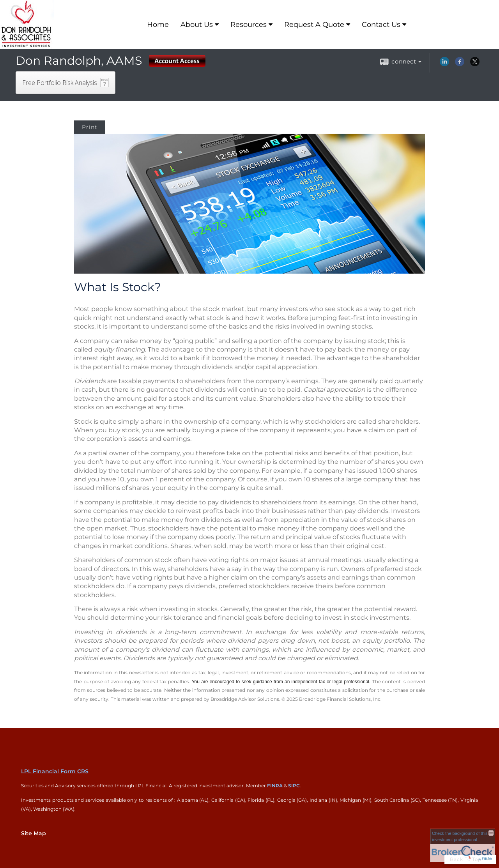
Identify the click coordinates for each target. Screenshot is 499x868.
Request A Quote (314, 25)
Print (90, 127)
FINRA (275, 786)
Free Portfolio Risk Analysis (60, 83)
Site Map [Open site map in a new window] (34, 833)
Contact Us (381, 25)
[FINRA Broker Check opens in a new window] (463, 845)
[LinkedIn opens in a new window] (444, 64)
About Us (197, 25)
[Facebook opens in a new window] (460, 64)
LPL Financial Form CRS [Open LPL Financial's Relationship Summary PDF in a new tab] (55, 771)
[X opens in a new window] (475, 64)
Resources (249, 25)
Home (158, 25)
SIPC (294, 786)
